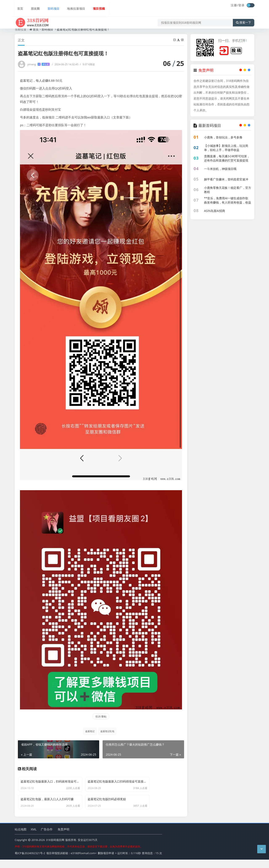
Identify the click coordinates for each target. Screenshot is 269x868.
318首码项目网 (55, 849)
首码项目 (51, 6)
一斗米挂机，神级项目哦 (220, 169)
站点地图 (21, 838)
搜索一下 (244, 18)
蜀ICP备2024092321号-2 (30, 862)
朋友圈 (33, 6)
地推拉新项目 (74, 6)
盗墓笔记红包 (107, 731)
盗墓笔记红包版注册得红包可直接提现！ (83, 29)
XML (34, 838)
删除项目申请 (106, 862)
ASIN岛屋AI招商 (215, 211)
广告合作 (47, 838)
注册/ (235, 5)
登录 (241, 5)
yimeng (38, 64)
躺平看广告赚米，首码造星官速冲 (226, 179)
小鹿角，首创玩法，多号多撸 (223, 137)
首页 (18, 6)
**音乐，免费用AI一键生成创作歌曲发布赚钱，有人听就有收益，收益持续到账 (228, 202)
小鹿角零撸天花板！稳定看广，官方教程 (228, 190)
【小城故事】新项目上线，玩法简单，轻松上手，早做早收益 (226, 148)
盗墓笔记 (89, 731)
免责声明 (63, 838)
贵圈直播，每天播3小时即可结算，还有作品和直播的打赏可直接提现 (227, 158)
